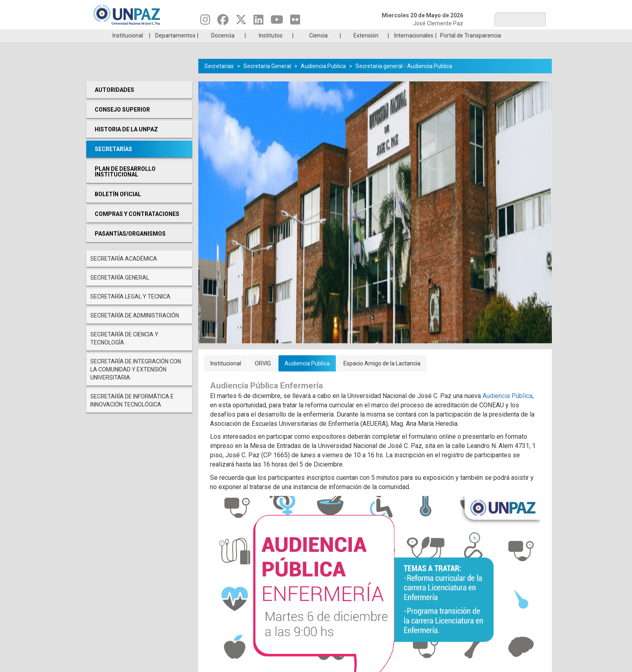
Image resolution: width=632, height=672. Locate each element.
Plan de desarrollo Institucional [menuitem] (125, 184)
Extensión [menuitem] (366, 48)
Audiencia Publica (323, 78)
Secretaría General (120, 290)
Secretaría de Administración (135, 328)
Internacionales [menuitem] (414, 48)
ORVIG (263, 375)
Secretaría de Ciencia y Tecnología (124, 351)
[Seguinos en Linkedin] (259, 22)
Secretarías (219, 78)
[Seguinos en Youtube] (277, 22)
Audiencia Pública (507, 408)
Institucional (226, 375)
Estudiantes (354, 35)
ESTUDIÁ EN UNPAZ (201, 35)
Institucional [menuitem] (128, 48)
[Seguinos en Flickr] (295, 22)
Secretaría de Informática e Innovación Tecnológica (132, 413)
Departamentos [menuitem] (175, 48)
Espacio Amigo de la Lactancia (382, 375)
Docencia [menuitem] (223, 48)
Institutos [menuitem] (271, 48)
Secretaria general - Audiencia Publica (404, 78)
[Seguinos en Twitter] (241, 22)
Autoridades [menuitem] (114, 102)
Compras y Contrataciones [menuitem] (137, 226)
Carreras (124, 35)
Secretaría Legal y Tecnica (130, 309)
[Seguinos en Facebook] (223, 22)
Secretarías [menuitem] (113, 161)
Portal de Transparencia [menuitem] (471, 48)
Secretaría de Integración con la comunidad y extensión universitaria (136, 382)
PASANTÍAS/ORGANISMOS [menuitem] (130, 246)
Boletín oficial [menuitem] (118, 206)
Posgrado (507, 35)
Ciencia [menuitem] (318, 48)
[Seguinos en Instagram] (205, 22)
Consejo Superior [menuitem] (122, 122)
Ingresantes (277, 35)
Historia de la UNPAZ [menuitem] (126, 141)
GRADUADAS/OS (431, 35)
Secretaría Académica (124, 271)
